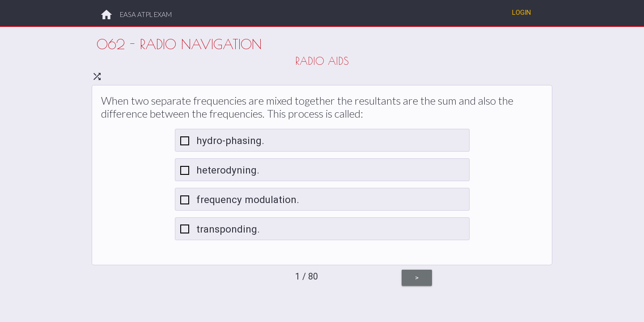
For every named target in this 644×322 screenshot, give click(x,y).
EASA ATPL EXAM (146, 14)
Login (521, 12)
